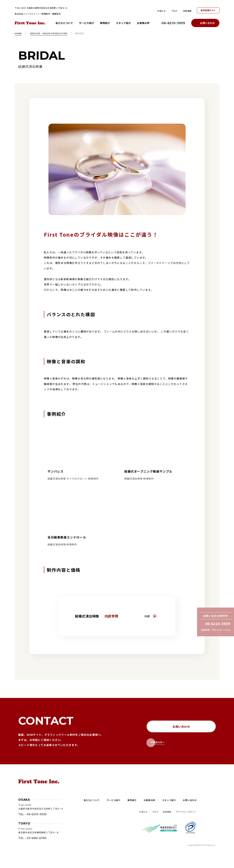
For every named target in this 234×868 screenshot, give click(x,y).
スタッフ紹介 (123, 23)
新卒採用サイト (208, 10)
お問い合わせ (207, 23)
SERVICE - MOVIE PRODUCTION (49, 33)
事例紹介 (105, 23)
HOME (18, 33)
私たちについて (64, 23)
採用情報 (187, 11)
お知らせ (161, 11)
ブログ (174, 11)
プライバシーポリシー (186, 812)
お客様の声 (143, 23)
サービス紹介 (86, 23)
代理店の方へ (158, 742)
